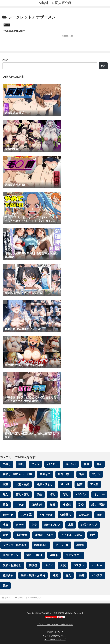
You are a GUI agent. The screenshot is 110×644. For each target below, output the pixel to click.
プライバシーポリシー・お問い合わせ (55, 625)
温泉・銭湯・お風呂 (33, 576)
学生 (39, 495)
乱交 (81, 505)
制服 (86, 464)
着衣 (5, 505)
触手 (93, 535)
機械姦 (67, 505)
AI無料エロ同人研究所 (54, 614)
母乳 (65, 495)
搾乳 (52, 495)
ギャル (20, 505)
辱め (99, 464)
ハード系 (26, 515)
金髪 (81, 576)
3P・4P (65, 485)
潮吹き (54, 556)
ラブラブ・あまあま (15, 545)
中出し (7, 464)
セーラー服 (62, 545)
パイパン (81, 495)
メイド (49, 566)
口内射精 (37, 505)
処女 (82, 475)
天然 (63, 566)
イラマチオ (46, 515)
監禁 (80, 485)
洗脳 (5, 525)
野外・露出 (65, 475)
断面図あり (41, 545)
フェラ (35, 464)
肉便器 (33, 566)
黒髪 (5, 535)
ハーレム (97, 566)
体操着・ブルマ (44, 535)
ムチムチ (84, 515)
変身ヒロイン (11, 556)
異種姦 (80, 545)
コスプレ (79, 566)
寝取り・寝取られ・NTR (17, 475)
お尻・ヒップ (89, 525)
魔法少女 (8, 576)
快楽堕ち (66, 515)
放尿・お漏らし (12, 566)
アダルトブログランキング (55, 636)
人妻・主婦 (22, 485)
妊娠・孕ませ (45, 485)
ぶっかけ (71, 464)
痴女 (68, 576)
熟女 (5, 495)
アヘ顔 (94, 485)
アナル (96, 475)
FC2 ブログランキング (55, 640)
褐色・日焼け (34, 556)
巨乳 (21, 464)
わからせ (8, 515)
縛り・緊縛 (98, 505)
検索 (5, 60)
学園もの (45, 475)
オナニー (99, 495)
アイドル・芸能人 (72, 535)
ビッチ (20, 525)
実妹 (5, 586)
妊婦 (52, 505)
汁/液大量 (21, 535)
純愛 (55, 576)
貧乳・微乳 (22, 495)
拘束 (5, 485)
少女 (34, 525)
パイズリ (52, 464)
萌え (100, 515)
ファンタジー (74, 556)
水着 (71, 525)
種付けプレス (52, 525)
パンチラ (97, 576)
